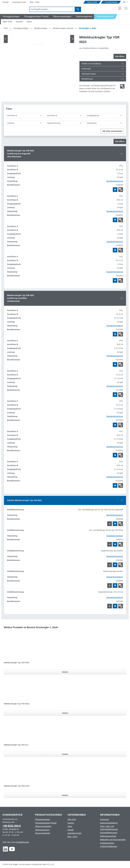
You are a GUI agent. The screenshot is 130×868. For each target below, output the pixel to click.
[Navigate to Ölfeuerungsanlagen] (62, 17)
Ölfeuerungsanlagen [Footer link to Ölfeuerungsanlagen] (43, 826)
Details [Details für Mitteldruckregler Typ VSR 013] (65, 754)
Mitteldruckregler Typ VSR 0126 (17, 786)
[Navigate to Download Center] (19, 2)
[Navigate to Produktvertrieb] (111, 2)
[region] (39, 41)
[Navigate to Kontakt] (6, 2)
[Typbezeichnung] (64, 123)
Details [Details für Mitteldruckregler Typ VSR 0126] (65, 795)
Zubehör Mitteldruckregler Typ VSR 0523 (24, 500)
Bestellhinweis (87, 79)
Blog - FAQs (72, 837)
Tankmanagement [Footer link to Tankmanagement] (42, 830)
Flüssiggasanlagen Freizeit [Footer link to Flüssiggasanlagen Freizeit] (46, 823)
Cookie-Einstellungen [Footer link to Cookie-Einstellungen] (109, 846)
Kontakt (71, 830)
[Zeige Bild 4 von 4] (44, 44)
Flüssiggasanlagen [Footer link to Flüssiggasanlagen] (43, 819)
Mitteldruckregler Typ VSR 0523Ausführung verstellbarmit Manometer (21, 298)
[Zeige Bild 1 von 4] (34, 44)
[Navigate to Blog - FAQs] (35, 2)
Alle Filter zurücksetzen (112, 131)
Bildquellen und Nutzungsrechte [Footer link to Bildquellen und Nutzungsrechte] (113, 840)
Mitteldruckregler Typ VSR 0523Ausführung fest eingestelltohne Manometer (21, 154)
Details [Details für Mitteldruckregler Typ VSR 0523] (65, 672)
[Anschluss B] (64, 116)
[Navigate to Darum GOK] (92, 2)
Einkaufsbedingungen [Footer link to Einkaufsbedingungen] (109, 833)
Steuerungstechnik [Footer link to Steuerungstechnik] (43, 833)
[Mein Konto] (126, 8)
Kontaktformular (23, 842)
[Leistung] (25, 123)
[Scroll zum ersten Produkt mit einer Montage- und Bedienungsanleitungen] (122, 86)
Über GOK (72, 819)
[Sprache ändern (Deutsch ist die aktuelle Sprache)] (125, 2)
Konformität (86, 69)
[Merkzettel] (120, 8)
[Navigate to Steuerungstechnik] (106, 17)
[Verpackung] (104, 123)
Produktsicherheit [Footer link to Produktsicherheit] (107, 843)
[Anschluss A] (25, 116)
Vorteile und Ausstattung (91, 64)
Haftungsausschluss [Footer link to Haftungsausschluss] (108, 836)
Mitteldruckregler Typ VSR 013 (16, 745)
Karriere (71, 823)
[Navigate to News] (29, 22)
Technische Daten (89, 74)
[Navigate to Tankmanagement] (84, 17)
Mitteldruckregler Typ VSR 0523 (17, 663)
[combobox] (52, 9)
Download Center (75, 833)
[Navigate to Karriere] (19, 22)
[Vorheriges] (6, 39)
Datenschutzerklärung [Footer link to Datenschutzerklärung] (109, 823)
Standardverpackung (115, 181)
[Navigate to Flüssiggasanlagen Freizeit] (36, 17)
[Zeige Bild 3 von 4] (41, 44)
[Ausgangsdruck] (104, 116)
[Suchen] (78, 9)
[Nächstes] (72, 39)
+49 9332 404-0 (12, 826)
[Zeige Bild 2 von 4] (37, 44)
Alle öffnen (120, 56)
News (70, 826)
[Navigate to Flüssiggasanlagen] (11, 17)
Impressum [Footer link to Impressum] (104, 819)
